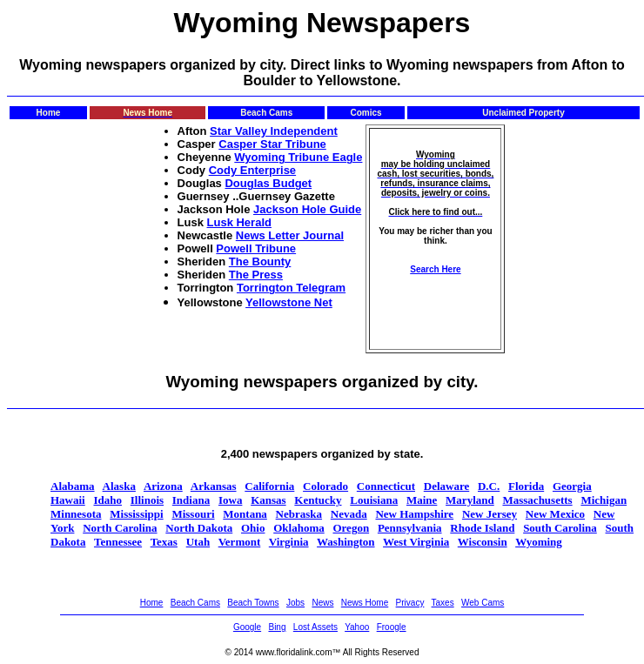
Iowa (230, 500)
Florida (526, 486)
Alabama (73, 486)
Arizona (163, 486)
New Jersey (490, 514)
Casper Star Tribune (272, 144)
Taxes (443, 603)
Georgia (572, 486)
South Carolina (560, 528)
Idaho (107, 500)
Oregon (351, 528)
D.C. (489, 486)
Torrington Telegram (291, 288)
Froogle (392, 627)
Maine (422, 500)
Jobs (295, 603)
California (269, 486)
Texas (164, 542)
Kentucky (318, 500)
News (322, 603)
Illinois (147, 500)
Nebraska (299, 514)
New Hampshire (414, 514)
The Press (256, 275)
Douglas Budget (268, 183)
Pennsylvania (410, 528)
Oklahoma (299, 528)
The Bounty (260, 262)
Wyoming (539, 542)
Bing (277, 627)
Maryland (470, 500)
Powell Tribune (256, 248)
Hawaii (68, 500)
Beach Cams (195, 603)
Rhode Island (482, 528)
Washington (345, 542)
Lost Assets (315, 627)
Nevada (349, 514)
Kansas (268, 500)
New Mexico (555, 514)
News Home (365, 603)
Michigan (604, 500)
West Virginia (416, 542)
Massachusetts (537, 500)
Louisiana (374, 500)
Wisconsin (483, 542)
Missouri (193, 514)
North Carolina (120, 528)
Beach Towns (253, 603)
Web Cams (483, 603)
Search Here (435, 269)
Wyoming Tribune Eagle (298, 157)
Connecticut (386, 486)
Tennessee (118, 542)
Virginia (289, 542)
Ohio (253, 528)
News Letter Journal (290, 235)
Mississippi (136, 514)
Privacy (410, 603)
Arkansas (214, 486)
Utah (198, 542)
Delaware (446, 486)
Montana (245, 514)
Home (152, 603)
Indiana (191, 500)
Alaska (119, 486)
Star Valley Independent (274, 131)
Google (247, 627)
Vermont (240, 542)
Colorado (325, 486)
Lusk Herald (239, 222)
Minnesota (76, 514)
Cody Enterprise (252, 170)
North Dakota (199, 528)
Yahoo (357, 627)
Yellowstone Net (289, 302)
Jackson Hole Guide (307, 209)
